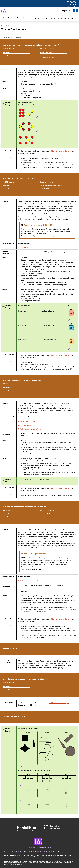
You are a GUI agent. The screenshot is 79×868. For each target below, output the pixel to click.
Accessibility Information (44, 847)
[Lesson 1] (30, 19)
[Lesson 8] (49, 19)
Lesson (19, 37)
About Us (73, 3)
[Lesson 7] (46, 19)
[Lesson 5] (41, 19)
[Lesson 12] (62, 19)
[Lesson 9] (52, 19)
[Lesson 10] (55, 19)
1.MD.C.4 (8, 189)
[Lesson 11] (58, 19)
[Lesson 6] (44, 19)
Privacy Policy (32, 847)
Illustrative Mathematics (16, 851)
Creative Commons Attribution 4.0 (47, 851)
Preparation (8, 37)
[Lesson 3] (36, 19)
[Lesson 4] (38, 19)
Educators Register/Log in (68, 6)
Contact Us (73, 4)
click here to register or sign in (59, 151)
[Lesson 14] (69, 19)
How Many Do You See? (49, 57)
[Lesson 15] (72, 19)
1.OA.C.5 (8, 55)
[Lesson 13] (65, 19)
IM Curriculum (72, 1)
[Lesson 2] (33, 19)
